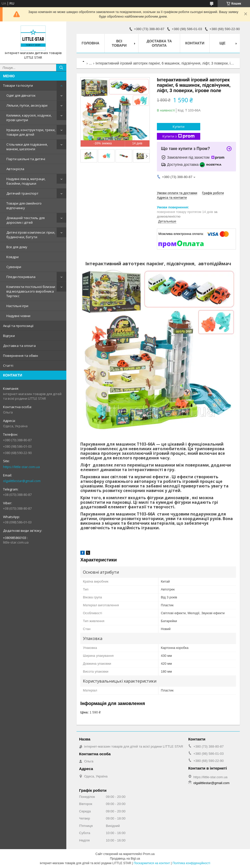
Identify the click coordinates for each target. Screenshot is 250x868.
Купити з (179, 136)
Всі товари (119, 43)
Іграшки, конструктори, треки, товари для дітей (31, 132)
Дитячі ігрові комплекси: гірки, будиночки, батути (31, 235)
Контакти (195, 43)
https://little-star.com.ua (21, 467)
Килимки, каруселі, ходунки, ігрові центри (29, 118)
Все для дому (17, 247)
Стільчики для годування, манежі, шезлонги (27, 147)
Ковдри (12, 257)
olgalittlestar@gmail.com (22, 481)
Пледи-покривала (21, 277)
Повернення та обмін (21, 356)
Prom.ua (149, 854)
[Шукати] (61, 68)
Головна (90, 43)
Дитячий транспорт (22, 193)
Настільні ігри (17, 306)
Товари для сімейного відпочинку (24, 206)
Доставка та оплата (19, 346)
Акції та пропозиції (18, 326)
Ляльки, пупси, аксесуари (27, 105)
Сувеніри (14, 267)
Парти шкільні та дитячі (26, 159)
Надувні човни (18, 316)
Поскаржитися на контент (152, 863)
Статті (8, 366)
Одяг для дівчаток (21, 95)
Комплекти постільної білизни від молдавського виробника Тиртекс (31, 291)
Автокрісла (15, 169)
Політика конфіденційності (191, 863)
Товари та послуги (18, 85)
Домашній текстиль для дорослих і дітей (26, 220)
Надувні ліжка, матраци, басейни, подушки (26, 181)
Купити (179, 127)
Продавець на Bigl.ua (125, 859)
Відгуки (9, 336)
